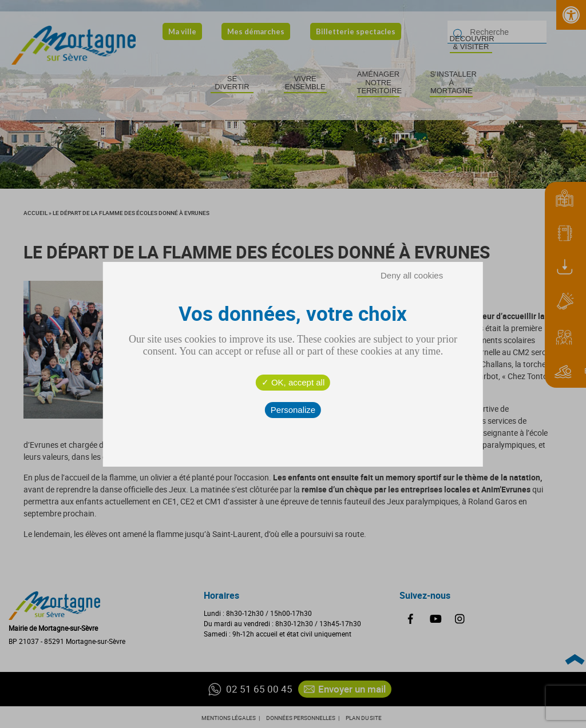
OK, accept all (293, 382)
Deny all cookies (412, 275)
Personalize (293, 410)
